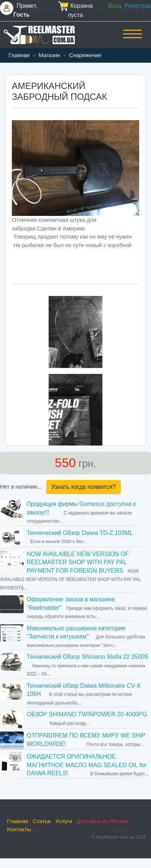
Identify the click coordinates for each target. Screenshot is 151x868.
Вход (115, 6)
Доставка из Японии (103, 821)
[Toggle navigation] (132, 39)
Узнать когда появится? (83, 487)
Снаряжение (85, 55)
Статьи (42, 821)
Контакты (19, 829)
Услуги (64, 821)
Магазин (49, 55)
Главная (19, 55)
